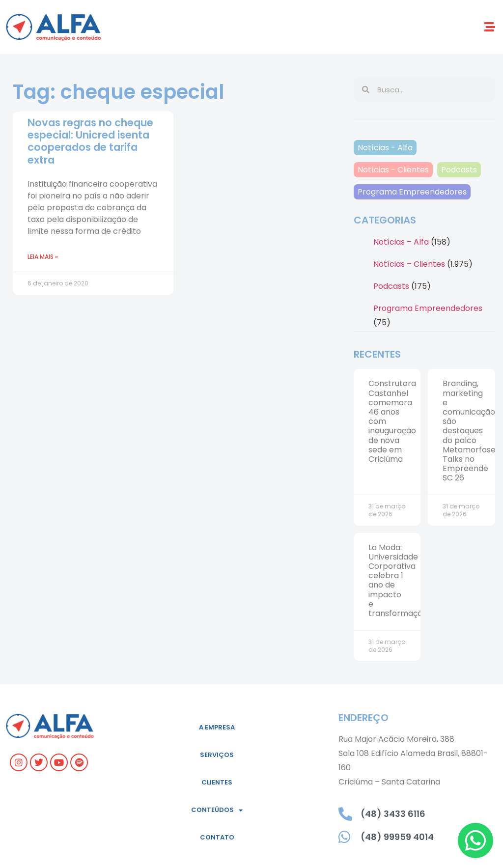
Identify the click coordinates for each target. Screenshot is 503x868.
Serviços (217, 755)
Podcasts (459, 170)
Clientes (217, 782)
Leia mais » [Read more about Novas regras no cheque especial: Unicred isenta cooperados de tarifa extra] (43, 257)
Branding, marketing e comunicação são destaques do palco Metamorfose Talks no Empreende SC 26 (469, 431)
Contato (217, 837)
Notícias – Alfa (401, 242)
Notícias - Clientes (393, 170)
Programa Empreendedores (412, 192)
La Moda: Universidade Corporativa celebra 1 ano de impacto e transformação (398, 580)
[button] (490, 27)
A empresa (217, 727)
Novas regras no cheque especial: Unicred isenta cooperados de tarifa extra (90, 141)
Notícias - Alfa (385, 148)
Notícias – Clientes (409, 264)
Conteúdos (217, 810)
